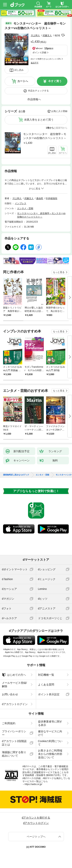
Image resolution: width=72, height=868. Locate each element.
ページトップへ (36, 837)
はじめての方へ (14, 675)
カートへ (23, 81)
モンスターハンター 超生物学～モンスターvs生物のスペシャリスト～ (45, 136)
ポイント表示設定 (49, 694)
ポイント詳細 (39, 53)
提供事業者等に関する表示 (50, 723)
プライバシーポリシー (14, 733)
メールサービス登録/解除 (14, 685)
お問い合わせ (10, 694)
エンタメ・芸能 (25, 208)
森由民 (40, 198)
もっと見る (59, 272)
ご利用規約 (9, 723)
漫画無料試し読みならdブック (16, 475)
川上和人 (35, 35)
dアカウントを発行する (36, 818)
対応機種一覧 (46, 675)
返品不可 (35, 63)
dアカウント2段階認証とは (14, 743)
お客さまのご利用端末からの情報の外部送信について (50, 754)
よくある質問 (46, 685)
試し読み (19, 70)
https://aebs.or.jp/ (34, 784)
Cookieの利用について (50, 743)
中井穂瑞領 (51, 198)
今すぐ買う (55, 81)
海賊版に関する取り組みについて (14, 754)
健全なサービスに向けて (50, 733)
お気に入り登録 (59, 111)
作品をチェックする (38, 91)
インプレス (21, 203)
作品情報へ (34, 99)
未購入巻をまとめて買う (39, 120)
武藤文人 (47, 35)
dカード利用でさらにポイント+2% (46, 59)
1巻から (50, 128)
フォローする (63, 35)
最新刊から (62, 128)
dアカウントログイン (15, 704)
